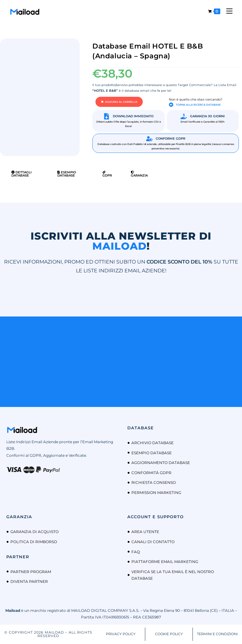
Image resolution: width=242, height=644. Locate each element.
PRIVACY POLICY (121, 634)
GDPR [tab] (107, 174)
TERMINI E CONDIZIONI (217, 634)
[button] (119, 102)
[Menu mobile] (227, 11)
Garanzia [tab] (139, 174)
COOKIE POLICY (169, 634)
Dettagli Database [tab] (21, 174)
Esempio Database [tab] (67, 174)
